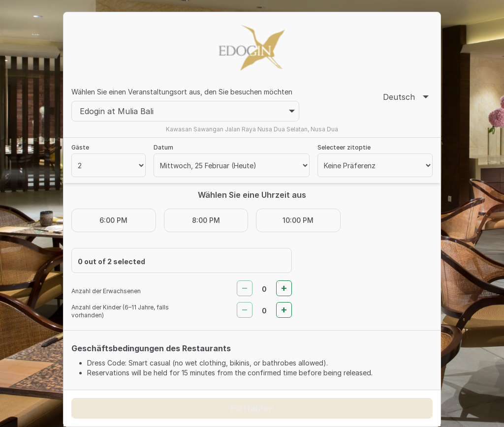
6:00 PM (113, 220)
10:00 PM (298, 220)
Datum (163, 147)
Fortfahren (252, 408)
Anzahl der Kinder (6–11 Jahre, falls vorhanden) (120, 311)
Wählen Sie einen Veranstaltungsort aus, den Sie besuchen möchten (182, 92)
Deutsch (406, 97)
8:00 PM (206, 220)
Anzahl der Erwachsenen (106, 291)
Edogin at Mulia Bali (187, 111)
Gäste (80, 147)
